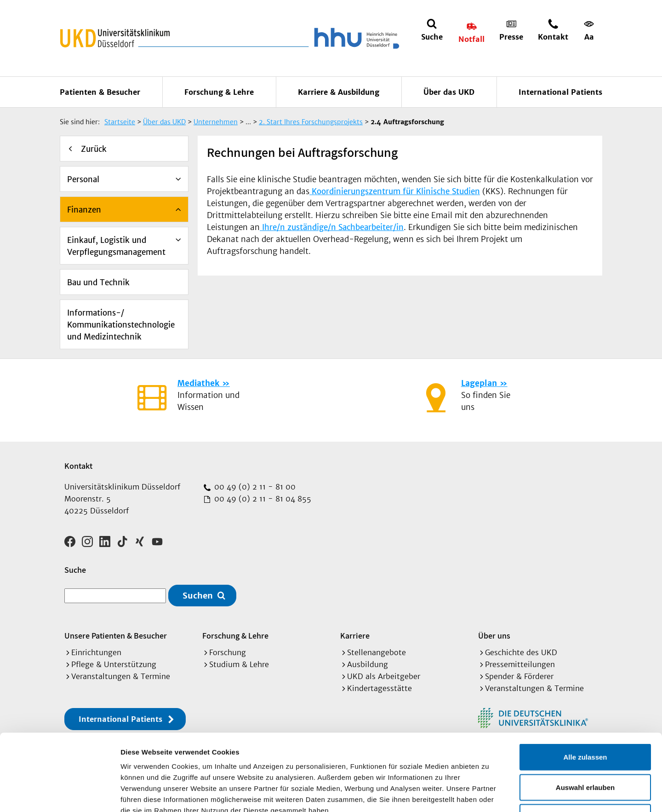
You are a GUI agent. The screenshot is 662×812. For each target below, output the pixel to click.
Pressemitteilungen (520, 664)
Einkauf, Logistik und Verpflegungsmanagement (116, 246)
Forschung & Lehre (219, 92)
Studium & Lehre (239, 664)
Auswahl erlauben (585, 722)
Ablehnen (585, 752)
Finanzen (84, 210)
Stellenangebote (377, 652)
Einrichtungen (96, 652)
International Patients (560, 92)
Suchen (198, 596)
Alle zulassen (585, 691)
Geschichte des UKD (521, 652)
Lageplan (479, 383)
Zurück (94, 149)
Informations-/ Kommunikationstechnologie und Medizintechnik (121, 325)
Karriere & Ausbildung (339, 92)
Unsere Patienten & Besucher (116, 636)
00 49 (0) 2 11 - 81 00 (254, 487)
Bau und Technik (98, 282)
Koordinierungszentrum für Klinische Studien (395, 191)
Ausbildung (368, 664)
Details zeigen (489, 794)
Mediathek (198, 383)
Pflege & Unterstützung (114, 664)
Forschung (228, 652)
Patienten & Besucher (100, 92)
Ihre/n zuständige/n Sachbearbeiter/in (332, 227)
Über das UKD (449, 92)
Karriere (355, 636)
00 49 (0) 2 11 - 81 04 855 (262, 499)
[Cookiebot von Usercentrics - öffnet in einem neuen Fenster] (60, 794)
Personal (83, 179)
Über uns (494, 636)
